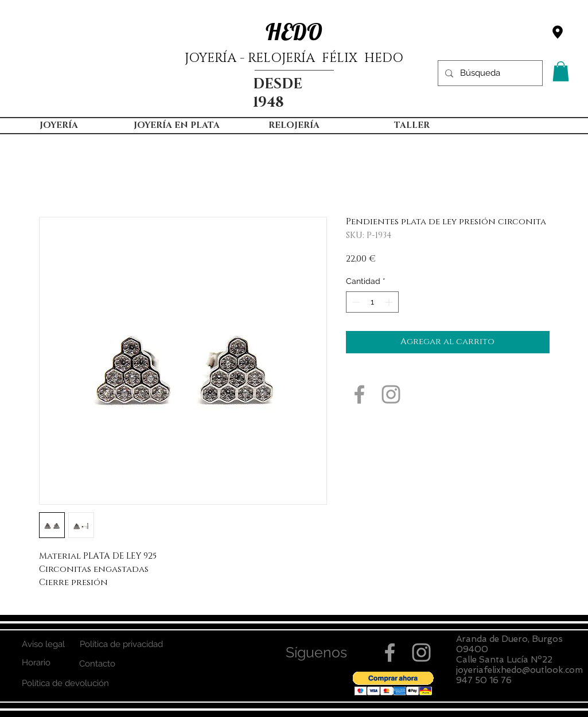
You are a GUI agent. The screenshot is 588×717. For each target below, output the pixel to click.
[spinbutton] (372, 302)
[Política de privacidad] (122, 644)
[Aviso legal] (44, 644)
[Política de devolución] (66, 683)
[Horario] (36, 663)
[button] (561, 71)
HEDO (294, 32)
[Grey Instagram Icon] (391, 394)
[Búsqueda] (489, 73)
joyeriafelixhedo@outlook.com (519, 670)
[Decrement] (355, 302)
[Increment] (390, 302)
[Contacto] (97, 664)
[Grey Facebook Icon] (359, 394)
